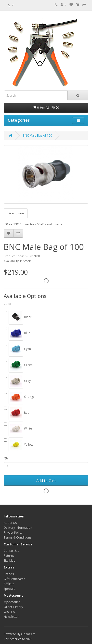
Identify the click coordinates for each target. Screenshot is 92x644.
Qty (6, 458)
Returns (9, 556)
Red (17, 413)
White (18, 429)
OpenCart (28, 634)
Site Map (10, 560)
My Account (12, 602)
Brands (9, 574)
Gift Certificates (14, 579)
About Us (10, 523)
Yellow (18, 445)
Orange (19, 397)
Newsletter (11, 617)
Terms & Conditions (18, 537)
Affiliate (9, 584)
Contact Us (11, 551)
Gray (17, 381)
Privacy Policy (13, 533)
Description (16, 213)
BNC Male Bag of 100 (37, 135)
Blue (17, 333)
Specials (9, 589)
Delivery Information (18, 528)
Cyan (17, 349)
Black (18, 317)
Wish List (10, 612)
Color (8, 304)
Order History (13, 607)
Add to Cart (46, 480)
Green (18, 365)
